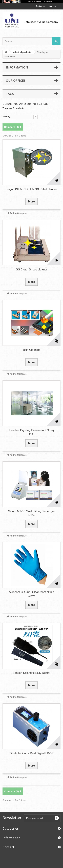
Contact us (40, 6)
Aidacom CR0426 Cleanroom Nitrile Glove (32, 594)
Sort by (6, 117)
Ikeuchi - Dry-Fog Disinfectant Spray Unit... (32, 432)
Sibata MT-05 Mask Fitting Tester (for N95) (31, 513)
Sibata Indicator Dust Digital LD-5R (32, 753)
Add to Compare (18, 213)
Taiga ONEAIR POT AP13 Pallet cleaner (32, 189)
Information (17, 67)
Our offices (16, 81)
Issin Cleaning (32, 350)
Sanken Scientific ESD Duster (32, 673)
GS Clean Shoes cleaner (32, 270)
